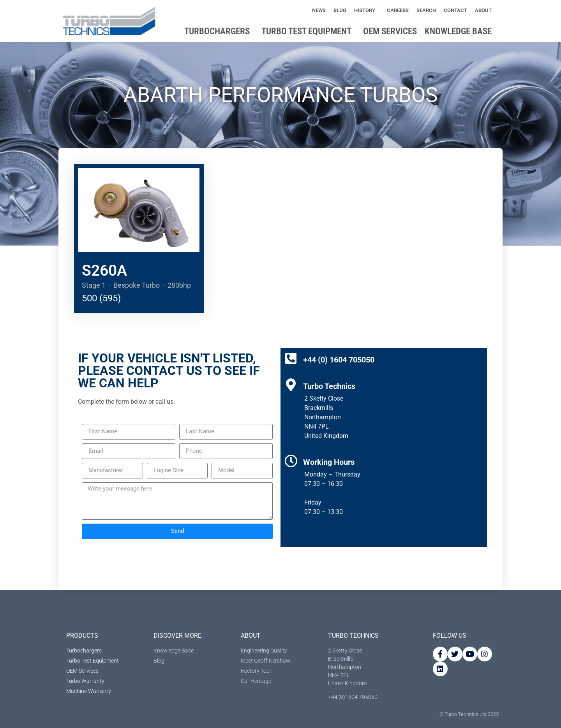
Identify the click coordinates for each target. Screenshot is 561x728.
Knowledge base (460, 31)
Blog (340, 10)
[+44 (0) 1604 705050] (291, 358)
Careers (398, 10)
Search (426, 10)
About (485, 11)
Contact (455, 10)
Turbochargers (219, 31)
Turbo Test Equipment (308, 31)
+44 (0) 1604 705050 (339, 360)
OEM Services (390, 31)
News (319, 10)
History (367, 11)
